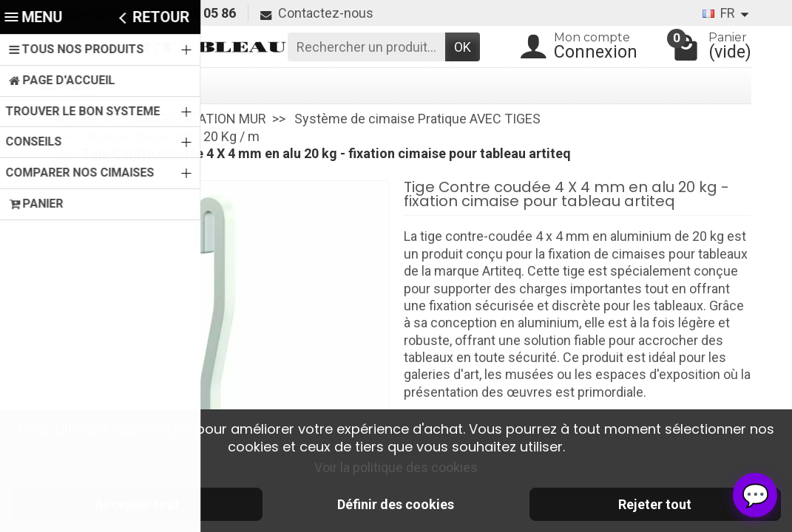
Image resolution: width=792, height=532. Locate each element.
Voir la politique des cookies (396, 467)
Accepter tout (137, 504)
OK (463, 47)
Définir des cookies (396, 504)
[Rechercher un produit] (366, 47)
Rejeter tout (655, 504)
